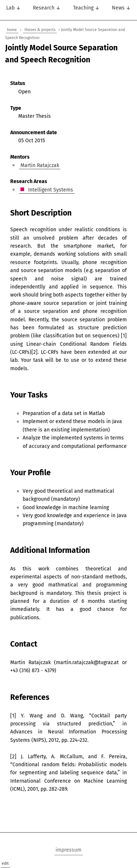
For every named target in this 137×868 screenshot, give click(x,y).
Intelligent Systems (47, 189)
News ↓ (121, 8)
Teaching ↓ (86, 8)
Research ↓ (47, 8)
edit (5, 863)
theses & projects (40, 30)
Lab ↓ (14, 8)
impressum (68, 850)
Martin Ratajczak (40, 165)
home (12, 30)
